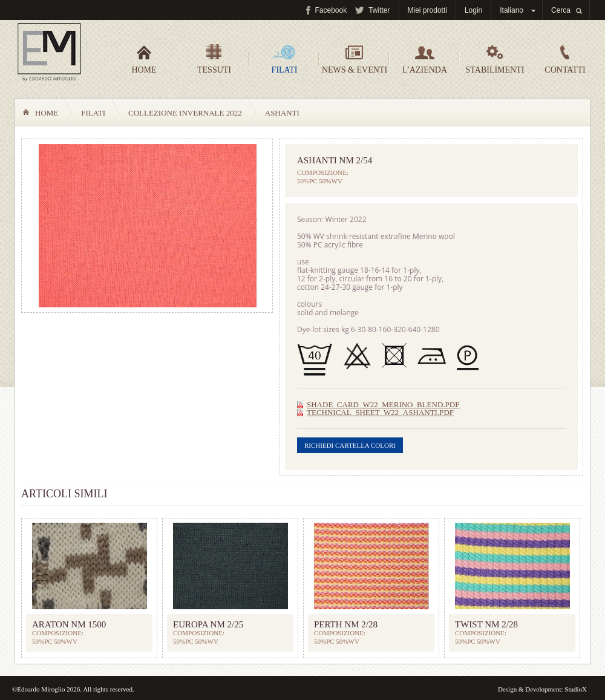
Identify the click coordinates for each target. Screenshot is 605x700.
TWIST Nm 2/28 (486, 624)
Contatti (565, 59)
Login (473, 10)
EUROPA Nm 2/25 (208, 624)
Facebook (331, 10)
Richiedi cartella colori (350, 445)
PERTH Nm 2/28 (346, 624)
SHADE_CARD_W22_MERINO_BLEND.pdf (383, 404)
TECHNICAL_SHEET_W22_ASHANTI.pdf (380, 412)
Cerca (561, 10)
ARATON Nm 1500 (69, 624)
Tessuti (214, 59)
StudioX (576, 689)
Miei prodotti (427, 10)
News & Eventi (355, 59)
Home (144, 59)
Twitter (379, 10)
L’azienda (425, 59)
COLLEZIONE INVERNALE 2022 (185, 113)
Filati (285, 59)
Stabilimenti (495, 59)
